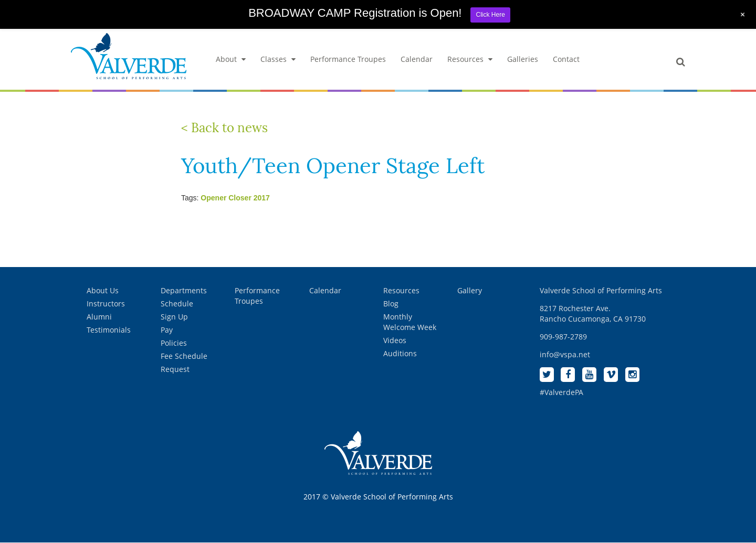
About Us (103, 290)
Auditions (400, 353)
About (231, 59)
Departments (184, 290)
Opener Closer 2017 (235, 198)
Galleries (523, 59)
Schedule (177, 304)
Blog (391, 304)
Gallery (470, 290)
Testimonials (109, 330)
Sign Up (174, 317)
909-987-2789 (563, 337)
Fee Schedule (184, 356)
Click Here (490, 15)
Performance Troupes (348, 59)
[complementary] (680, 485)
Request (175, 369)
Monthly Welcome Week (410, 322)
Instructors (106, 304)
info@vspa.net (565, 354)
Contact (566, 59)
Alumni (99, 317)
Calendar (417, 59)
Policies (174, 343)
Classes (278, 59)
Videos (395, 340)
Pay (167, 330)
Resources (470, 59)
